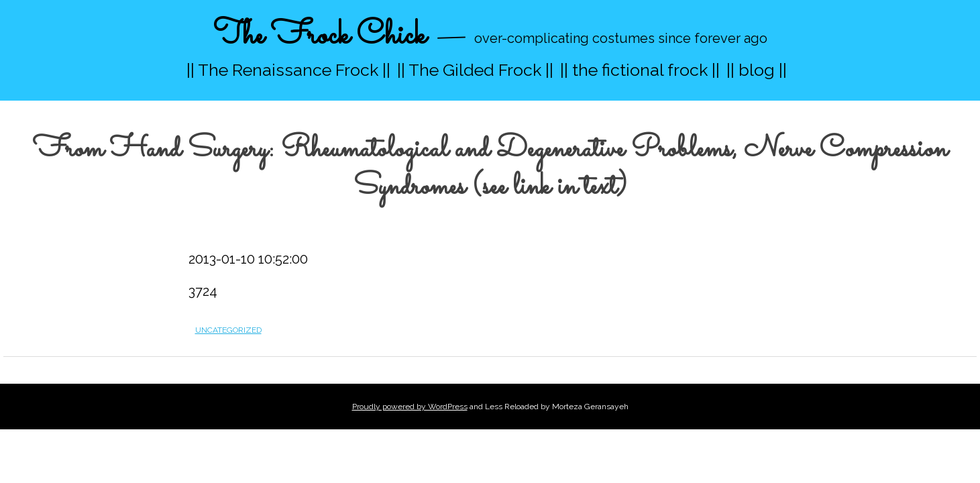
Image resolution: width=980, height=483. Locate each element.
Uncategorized (228, 330)
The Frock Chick (320, 36)
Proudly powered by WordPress (410, 407)
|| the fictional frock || (640, 70)
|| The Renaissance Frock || (288, 70)
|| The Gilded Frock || (475, 70)
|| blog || (757, 70)
